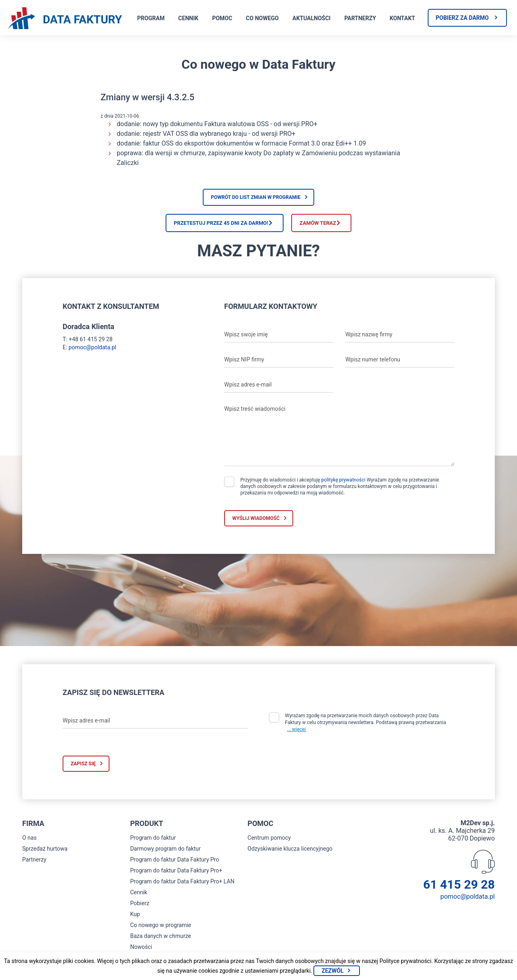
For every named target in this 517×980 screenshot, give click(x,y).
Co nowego (262, 18)
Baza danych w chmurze (161, 940)
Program (151, 18)
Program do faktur (153, 842)
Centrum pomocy (269, 842)
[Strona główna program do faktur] (65, 19)
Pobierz (140, 908)
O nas (29, 842)
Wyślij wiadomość (256, 522)
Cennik (188, 18)
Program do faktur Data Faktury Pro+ (176, 875)
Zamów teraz (338, 225)
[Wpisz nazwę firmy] (400, 338)
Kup (135, 919)
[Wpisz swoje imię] (279, 338)
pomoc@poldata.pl (92, 351)
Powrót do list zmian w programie (256, 197)
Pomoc (222, 18)
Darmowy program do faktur (165, 853)
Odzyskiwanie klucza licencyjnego (290, 853)
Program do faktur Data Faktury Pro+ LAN (182, 886)
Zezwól (332, 971)
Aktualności (311, 18)
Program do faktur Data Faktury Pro (174, 864)
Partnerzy (360, 18)
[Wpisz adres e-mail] (279, 389)
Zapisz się (83, 768)
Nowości (141, 951)
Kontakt (402, 18)
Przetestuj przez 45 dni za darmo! (202, 225)
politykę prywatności (343, 484)
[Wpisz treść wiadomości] (339, 438)
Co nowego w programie (161, 929)
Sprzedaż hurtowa (45, 853)
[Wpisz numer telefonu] (400, 363)
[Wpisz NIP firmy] (279, 363)
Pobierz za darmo (462, 18)
